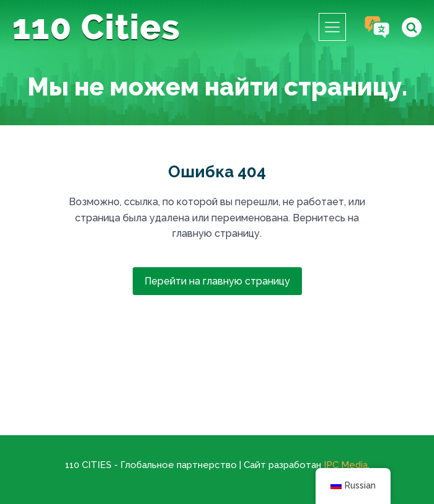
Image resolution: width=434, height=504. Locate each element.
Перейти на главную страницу (217, 281)
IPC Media (346, 465)
